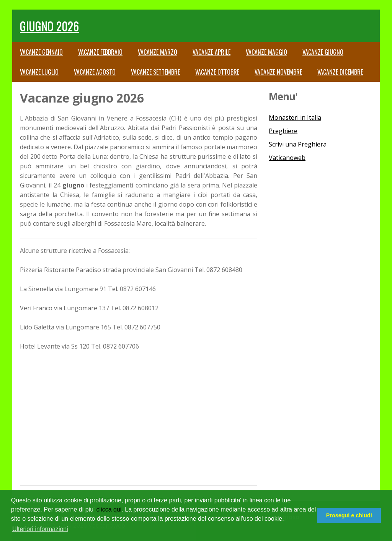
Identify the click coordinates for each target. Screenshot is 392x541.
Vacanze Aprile (212, 52)
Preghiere (283, 131)
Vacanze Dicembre (340, 72)
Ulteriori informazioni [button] (40, 529)
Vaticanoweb (287, 158)
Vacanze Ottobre (217, 72)
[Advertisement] (139, 422)
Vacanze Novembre (278, 72)
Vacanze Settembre (155, 72)
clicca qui (109, 509)
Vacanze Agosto (95, 72)
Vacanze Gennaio (41, 52)
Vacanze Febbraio (100, 52)
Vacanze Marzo (158, 52)
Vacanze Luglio (39, 72)
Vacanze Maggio (266, 52)
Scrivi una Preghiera (298, 144)
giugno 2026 (49, 26)
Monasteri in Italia (295, 117)
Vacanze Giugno (323, 52)
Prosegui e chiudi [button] (349, 515)
